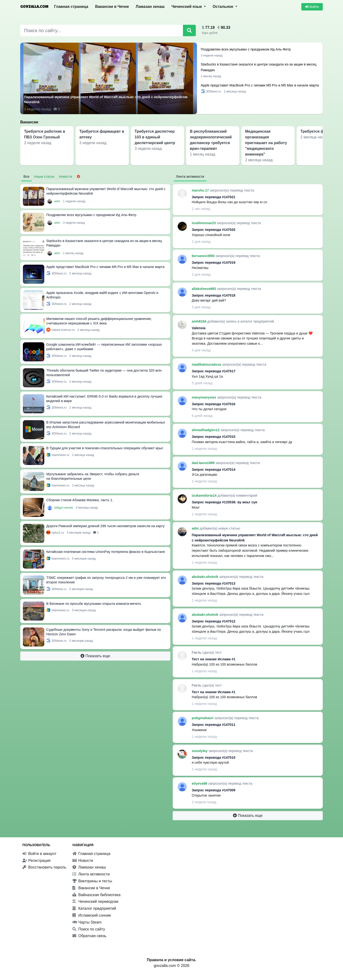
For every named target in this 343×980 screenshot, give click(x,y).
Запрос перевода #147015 (214, 437)
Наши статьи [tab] (44, 177)
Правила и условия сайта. (171, 960)
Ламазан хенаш (150, 7)
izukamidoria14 (205, 495)
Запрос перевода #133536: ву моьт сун (224, 502)
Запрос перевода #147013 (214, 583)
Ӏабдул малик (64, 508)
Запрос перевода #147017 (214, 371)
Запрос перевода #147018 (214, 295)
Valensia (199, 328)
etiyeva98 (200, 783)
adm (58, 201)
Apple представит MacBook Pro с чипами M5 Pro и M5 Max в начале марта (260, 85)
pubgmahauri (203, 718)
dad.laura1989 (204, 463)
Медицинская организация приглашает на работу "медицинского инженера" (266, 143)
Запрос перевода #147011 (214, 725)
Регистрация (36, 861)
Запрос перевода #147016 (214, 404)
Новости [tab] (66, 177)
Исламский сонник (92, 915)
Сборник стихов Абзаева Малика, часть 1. (80, 500)
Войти (312, 7)
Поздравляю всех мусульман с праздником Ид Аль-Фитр (246, 49)
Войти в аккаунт (39, 854)
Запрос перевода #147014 (214, 470)
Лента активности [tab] (190, 177)
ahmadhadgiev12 (206, 430)
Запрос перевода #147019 (214, 263)
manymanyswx (204, 397)
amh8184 (200, 321)
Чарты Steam (87, 922)
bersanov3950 (204, 256)
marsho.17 (201, 190)
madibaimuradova (207, 364)
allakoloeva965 (204, 289)
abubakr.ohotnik (205, 577)
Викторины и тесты (92, 881)
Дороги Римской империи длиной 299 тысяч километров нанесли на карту (105, 526)
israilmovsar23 (204, 223)
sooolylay (200, 751)
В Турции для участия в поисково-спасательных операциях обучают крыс (105, 448)
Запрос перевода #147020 (214, 230)
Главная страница (71, 7)
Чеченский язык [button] (187, 7)
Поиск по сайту (89, 929)
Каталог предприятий (94, 908)
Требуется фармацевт (321, 131)
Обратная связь (89, 936)
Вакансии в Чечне (112, 7)
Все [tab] (27, 177)
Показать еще (95, 656)
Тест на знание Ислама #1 (214, 659)
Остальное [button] (224, 7)
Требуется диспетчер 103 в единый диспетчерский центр (155, 137)
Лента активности (91, 874)
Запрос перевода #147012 (214, 621)
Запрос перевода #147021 (214, 197)
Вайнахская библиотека (96, 895)
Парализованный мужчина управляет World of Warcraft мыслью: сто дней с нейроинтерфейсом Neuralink (106, 100)
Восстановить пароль (44, 867)
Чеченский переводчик (95, 902)
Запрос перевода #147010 (214, 758)
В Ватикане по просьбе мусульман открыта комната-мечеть (94, 604)
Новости (83, 861)
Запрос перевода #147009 (214, 790)
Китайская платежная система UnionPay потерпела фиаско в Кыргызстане (106, 552)
